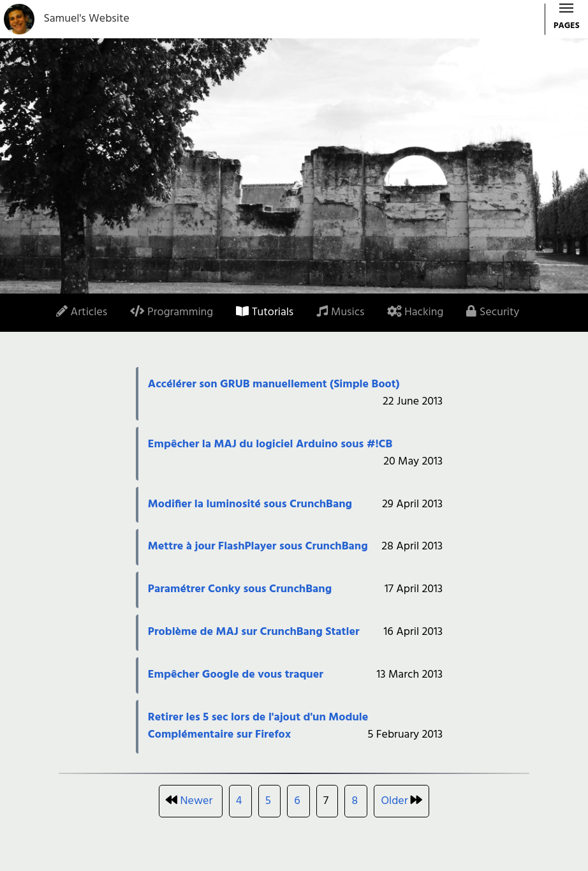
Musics (340, 312)
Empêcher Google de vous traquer (236, 675)
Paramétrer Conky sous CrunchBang (240, 589)
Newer (197, 801)
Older (394, 801)
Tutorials (265, 312)
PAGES (567, 20)
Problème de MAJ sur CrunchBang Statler (254, 632)
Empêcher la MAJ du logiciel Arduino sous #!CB (270, 444)
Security (493, 312)
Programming (172, 312)
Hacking (415, 312)
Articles (82, 312)
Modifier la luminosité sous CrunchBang (250, 504)
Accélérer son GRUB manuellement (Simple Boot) (274, 384)
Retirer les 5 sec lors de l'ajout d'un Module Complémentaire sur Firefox (258, 726)
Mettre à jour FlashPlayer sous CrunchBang (258, 547)
